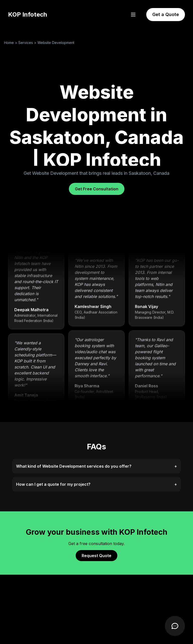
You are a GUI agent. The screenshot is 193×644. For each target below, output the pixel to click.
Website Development (56, 43)
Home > (11, 43)
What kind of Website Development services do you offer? (96, 466)
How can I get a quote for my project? (96, 484)
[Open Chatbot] (175, 626)
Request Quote (96, 556)
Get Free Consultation (97, 189)
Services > (28, 43)
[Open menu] (133, 15)
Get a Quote (166, 14)
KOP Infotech (28, 14)
